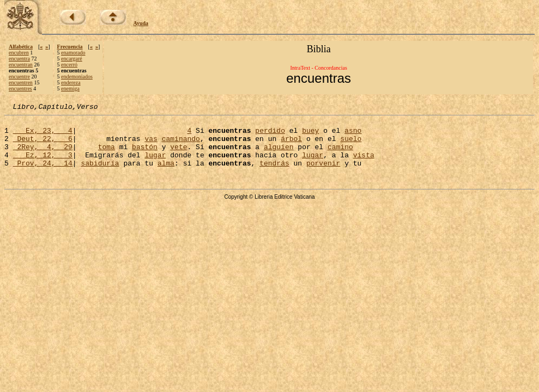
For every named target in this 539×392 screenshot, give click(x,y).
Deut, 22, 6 (43, 145)
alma (166, 174)
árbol (291, 145)
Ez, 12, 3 (43, 164)
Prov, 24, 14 (43, 174)
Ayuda (141, 23)
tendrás (274, 174)
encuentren (21, 82)
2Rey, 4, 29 (43, 155)
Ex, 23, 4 (43, 135)
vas (151, 145)
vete (178, 155)
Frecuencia (70, 47)
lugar (155, 164)
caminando (181, 145)
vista (364, 164)
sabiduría (100, 174)
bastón (145, 155)
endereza (71, 82)
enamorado (73, 53)
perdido (270, 135)
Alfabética (21, 47)
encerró (69, 65)
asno (353, 135)
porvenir (323, 174)
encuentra (19, 59)
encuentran (21, 65)
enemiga (70, 88)
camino (340, 155)
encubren (19, 53)
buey (310, 135)
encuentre (19, 76)
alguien (279, 155)
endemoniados (77, 76)
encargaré (72, 59)
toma (107, 155)
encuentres (20, 88)
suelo (351, 145)
